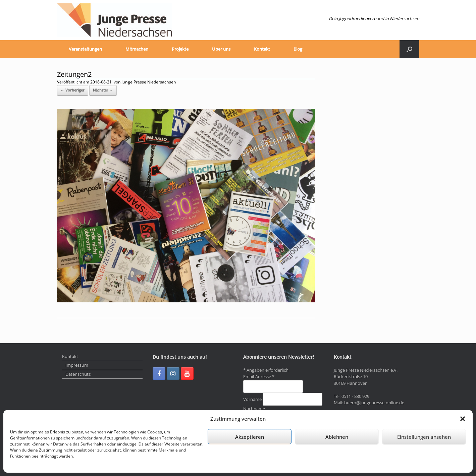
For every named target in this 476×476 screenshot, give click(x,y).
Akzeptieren (250, 437)
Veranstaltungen (85, 49)
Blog (298, 49)
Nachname (254, 409)
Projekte (180, 49)
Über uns (221, 49)
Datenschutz (78, 374)
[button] (463, 419)
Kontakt (262, 49)
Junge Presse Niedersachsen (149, 82)
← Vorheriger (73, 90)
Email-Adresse (259, 376)
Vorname (253, 399)
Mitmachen (137, 49)
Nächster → (103, 90)
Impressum (77, 365)
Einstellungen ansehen (424, 437)
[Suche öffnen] (409, 49)
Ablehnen (337, 437)
